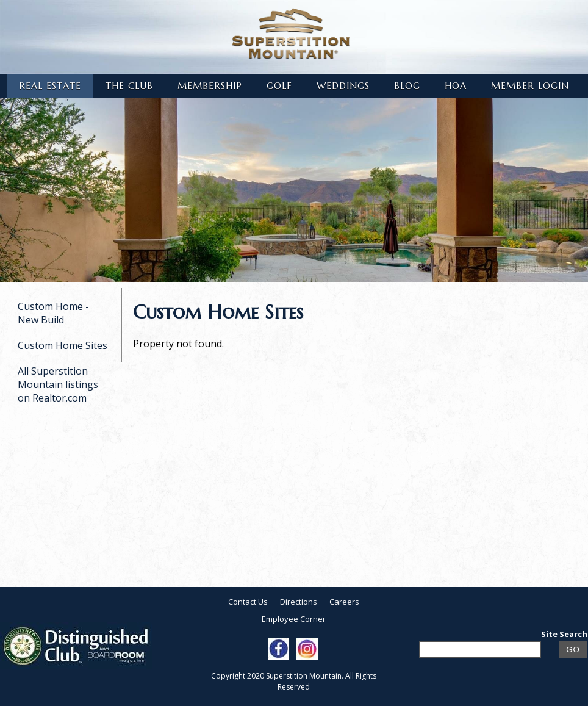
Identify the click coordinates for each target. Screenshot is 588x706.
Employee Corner (294, 619)
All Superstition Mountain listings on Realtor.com (58, 384)
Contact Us (248, 602)
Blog (407, 86)
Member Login (530, 86)
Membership (210, 86)
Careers (344, 602)
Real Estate (50, 86)
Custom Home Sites (63, 345)
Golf (279, 86)
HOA (456, 86)
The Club (129, 86)
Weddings (343, 86)
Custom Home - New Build (53, 313)
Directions (299, 602)
